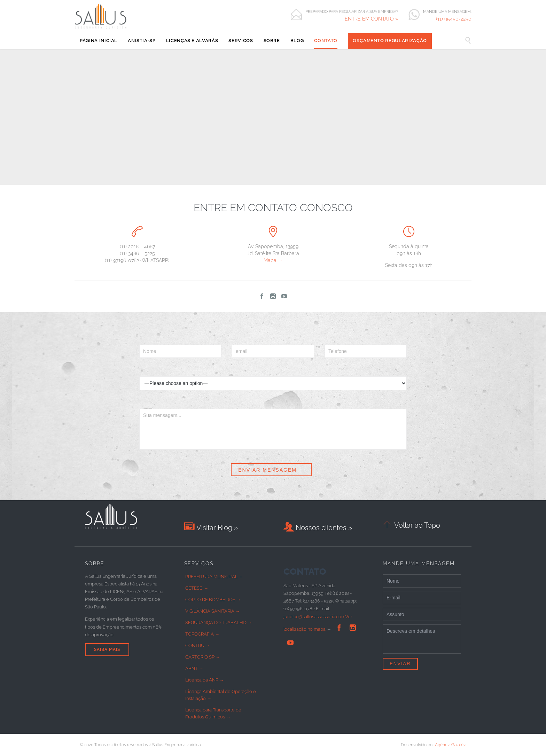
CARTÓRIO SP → (203, 657)
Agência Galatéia (451, 745)
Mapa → (273, 260)
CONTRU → (198, 645)
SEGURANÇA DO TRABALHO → (219, 623)
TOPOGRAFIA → (202, 634)
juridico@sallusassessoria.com (314, 617)
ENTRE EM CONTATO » (371, 19)
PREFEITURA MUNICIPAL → (214, 577)
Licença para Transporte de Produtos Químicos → (213, 713)
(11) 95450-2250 (454, 19)
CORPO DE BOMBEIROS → (213, 600)
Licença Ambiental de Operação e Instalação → (221, 695)
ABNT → (194, 668)
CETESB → (197, 588)
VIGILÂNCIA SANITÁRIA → (213, 611)
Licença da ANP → (205, 680)
